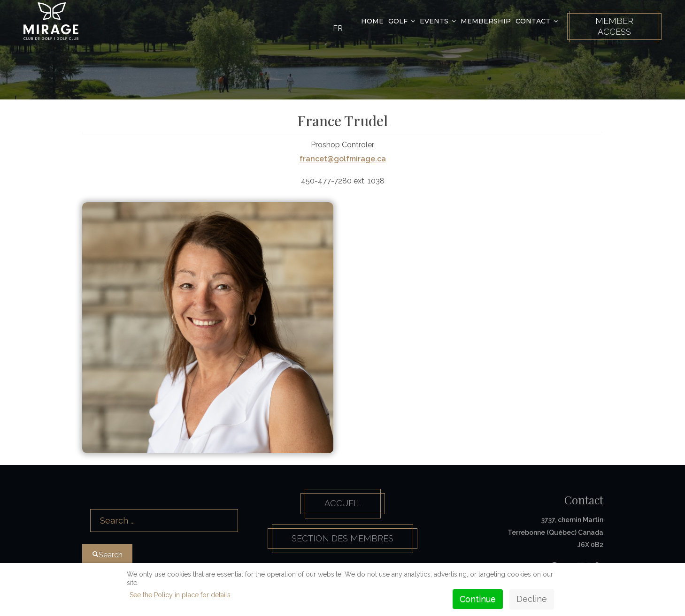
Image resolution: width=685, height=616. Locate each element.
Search (82, 497)
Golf (398, 21)
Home (372, 21)
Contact (533, 21)
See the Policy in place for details (180, 595)
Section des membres (342, 538)
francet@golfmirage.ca (343, 159)
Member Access (614, 26)
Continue (478, 599)
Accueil (343, 503)
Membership (486, 21)
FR (338, 28)
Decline (532, 599)
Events (434, 21)
